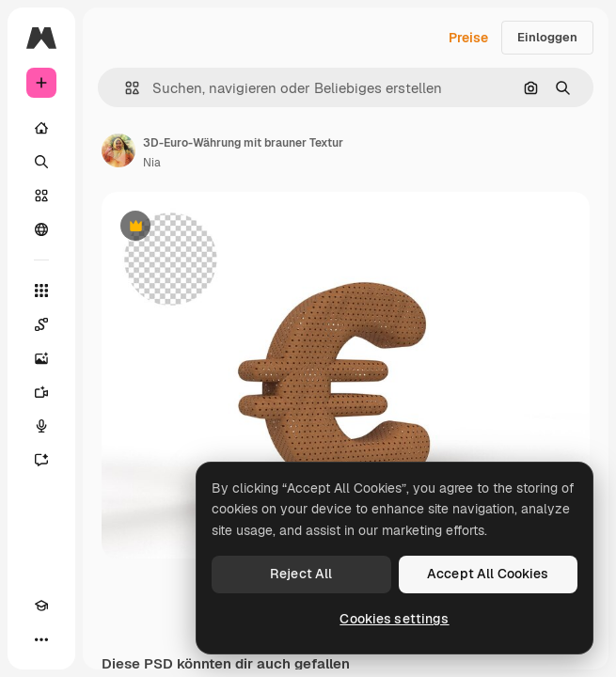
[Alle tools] (41, 291)
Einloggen (547, 37)
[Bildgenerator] (41, 358)
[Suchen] (41, 162)
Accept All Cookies (488, 574)
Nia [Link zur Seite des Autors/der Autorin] (152, 163)
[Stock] (41, 196)
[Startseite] (41, 128)
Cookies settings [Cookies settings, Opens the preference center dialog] (394, 619)
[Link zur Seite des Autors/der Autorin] (118, 150)
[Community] (41, 229)
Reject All (301, 574)
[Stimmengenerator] (41, 426)
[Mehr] (41, 639)
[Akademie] (41, 606)
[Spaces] (41, 324)
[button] (125, 88)
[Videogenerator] (41, 392)
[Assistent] (41, 460)
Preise (468, 38)
